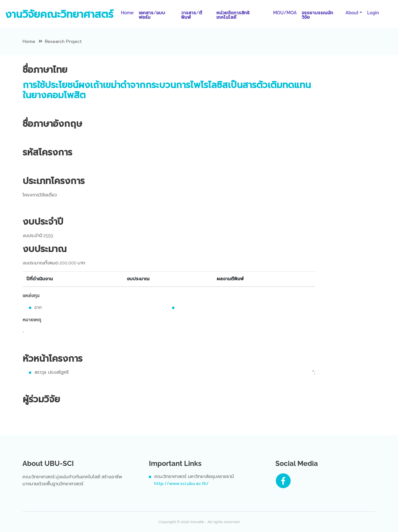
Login (373, 13)
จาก (38, 307)
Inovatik (197, 522)
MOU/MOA (285, 13)
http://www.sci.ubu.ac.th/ (182, 484)
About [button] (352, 13)
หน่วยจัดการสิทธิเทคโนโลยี (233, 15)
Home (129, 13)
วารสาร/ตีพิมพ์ (192, 15)
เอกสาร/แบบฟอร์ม (152, 15)
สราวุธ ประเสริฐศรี (52, 372)
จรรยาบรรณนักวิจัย (317, 15)
